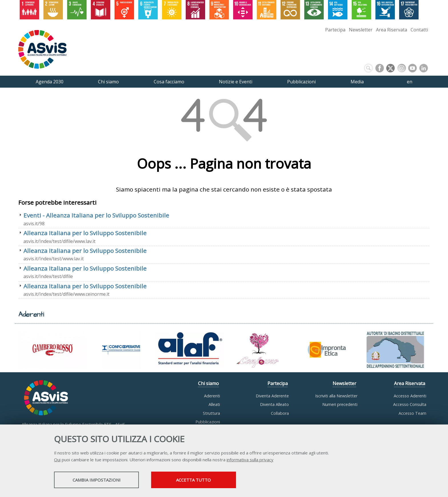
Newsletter (361, 30)
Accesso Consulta (410, 404)
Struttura (211, 413)
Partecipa (335, 30)
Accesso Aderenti (410, 396)
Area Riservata (392, 30)
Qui (57, 460)
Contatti (419, 30)
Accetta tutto (202, 480)
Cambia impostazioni (99, 480)
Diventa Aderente (272, 396)
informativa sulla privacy (250, 460)
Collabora (280, 413)
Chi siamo (208, 383)
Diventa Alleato (274, 404)
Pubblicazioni (208, 422)
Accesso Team (412, 413)
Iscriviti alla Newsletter (336, 396)
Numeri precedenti (340, 404)
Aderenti (212, 396)
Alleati (214, 404)
